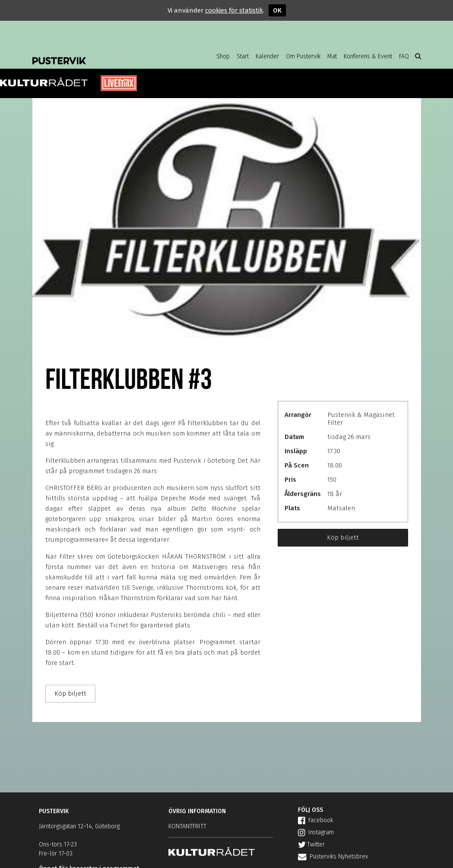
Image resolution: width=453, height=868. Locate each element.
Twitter (311, 844)
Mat (332, 56)
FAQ (404, 56)
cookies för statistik (234, 10)
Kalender (267, 56)
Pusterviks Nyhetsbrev (333, 857)
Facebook (315, 820)
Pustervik (101, 54)
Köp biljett (343, 537)
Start (243, 56)
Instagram (316, 832)
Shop (223, 56)
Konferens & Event (368, 56)
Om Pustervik (303, 56)
